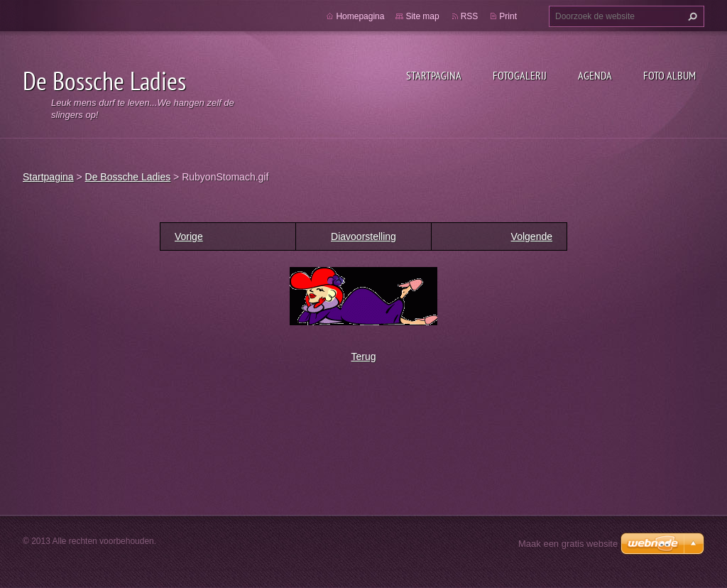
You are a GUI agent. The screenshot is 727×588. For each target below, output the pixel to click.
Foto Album (669, 75)
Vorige (189, 236)
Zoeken (691, 16)
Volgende (532, 236)
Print (508, 16)
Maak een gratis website (568, 544)
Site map (422, 16)
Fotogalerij (520, 75)
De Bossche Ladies (128, 177)
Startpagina (434, 75)
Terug (363, 356)
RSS (470, 16)
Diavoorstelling (363, 236)
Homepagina (360, 16)
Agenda (595, 75)
